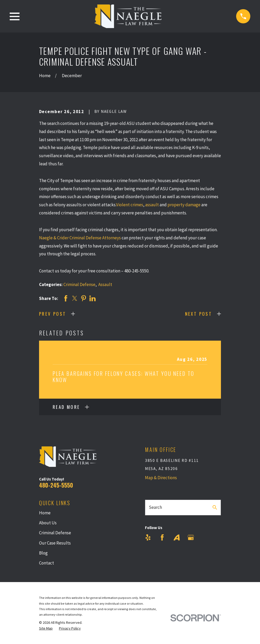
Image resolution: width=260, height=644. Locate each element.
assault (152, 205)
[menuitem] (46, 629)
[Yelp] (148, 537)
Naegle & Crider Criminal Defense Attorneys (80, 238)
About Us (48, 523)
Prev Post (53, 314)
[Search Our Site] (215, 507)
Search (155, 507)
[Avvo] (177, 537)
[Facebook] (162, 537)
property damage (184, 205)
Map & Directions (161, 478)
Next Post (199, 314)
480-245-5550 (56, 485)
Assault (105, 284)
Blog (43, 553)
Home (45, 513)
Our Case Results (55, 543)
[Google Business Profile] (191, 537)
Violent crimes (130, 205)
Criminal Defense (79, 284)
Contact (47, 563)
